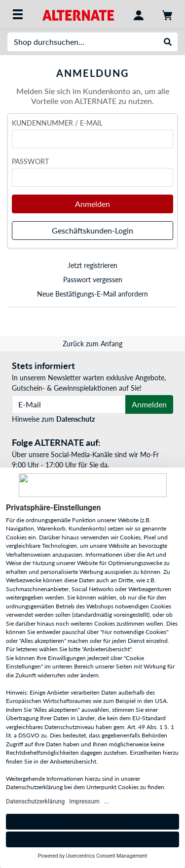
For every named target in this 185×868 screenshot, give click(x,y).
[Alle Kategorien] (18, 14)
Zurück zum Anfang (92, 344)
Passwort (30, 161)
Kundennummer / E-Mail (57, 123)
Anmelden (92, 204)
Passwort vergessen (93, 280)
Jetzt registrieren (92, 265)
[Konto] (139, 14)
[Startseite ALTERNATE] (78, 14)
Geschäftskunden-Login (92, 230)
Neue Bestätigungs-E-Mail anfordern (92, 294)
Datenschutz (75, 419)
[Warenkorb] (167, 14)
